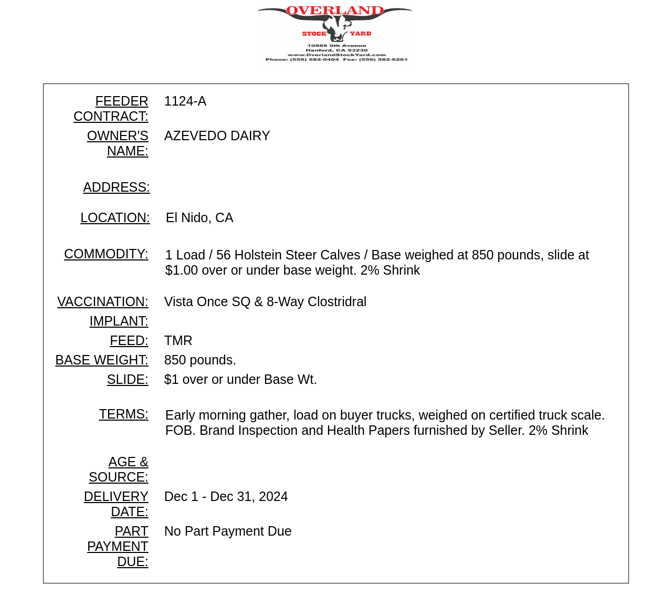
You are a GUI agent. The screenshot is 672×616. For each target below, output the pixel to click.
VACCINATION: (103, 301)
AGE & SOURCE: (119, 469)
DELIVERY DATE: (116, 504)
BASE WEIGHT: (102, 360)
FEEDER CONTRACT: (111, 108)
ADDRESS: (117, 187)
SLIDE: (128, 379)
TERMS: (124, 414)
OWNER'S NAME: (118, 143)
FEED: (129, 340)
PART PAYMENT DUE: (118, 546)
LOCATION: (115, 217)
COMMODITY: (106, 254)
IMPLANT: (119, 321)
